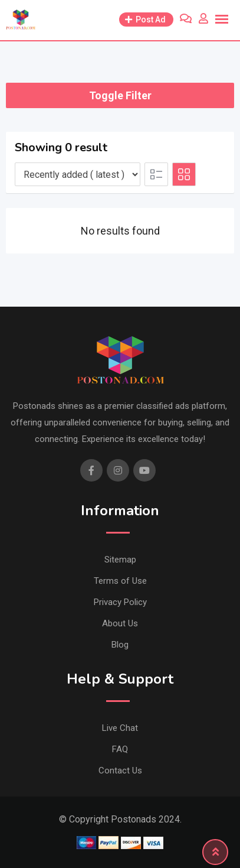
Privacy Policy (120, 602)
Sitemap (120, 560)
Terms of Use (120, 581)
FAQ (120, 749)
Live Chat (120, 728)
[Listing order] (78, 174)
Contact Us (120, 771)
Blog (120, 645)
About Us (120, 623)
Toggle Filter (120, 95)
